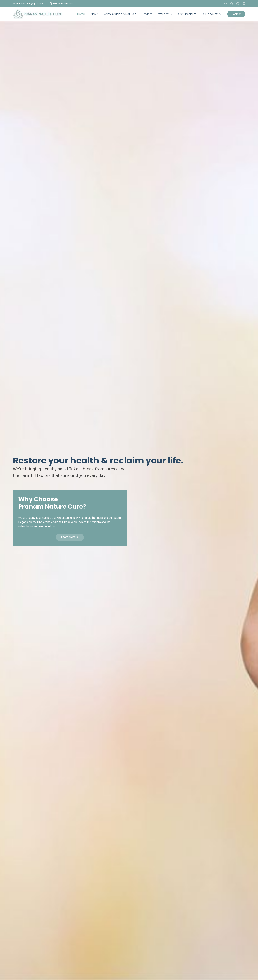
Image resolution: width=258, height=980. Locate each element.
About (94, 14)
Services (147, 14)
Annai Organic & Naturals (120, 14)
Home (81, 14)
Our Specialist (187, 14)
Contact (236, 14)
